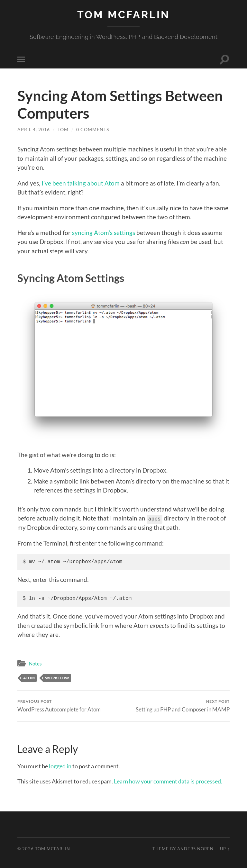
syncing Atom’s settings (104, 233)
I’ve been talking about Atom (81, 183)
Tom (63, 129)
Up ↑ (225, 848)
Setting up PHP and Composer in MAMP (183, 705)
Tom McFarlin (123, 15)
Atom (29, 678)
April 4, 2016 (34, 129)
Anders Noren (195, 848)
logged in (60, 766)
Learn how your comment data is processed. (168, 781)
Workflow (57, 678)
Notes (35, 663)
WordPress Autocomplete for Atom (59, 705)
